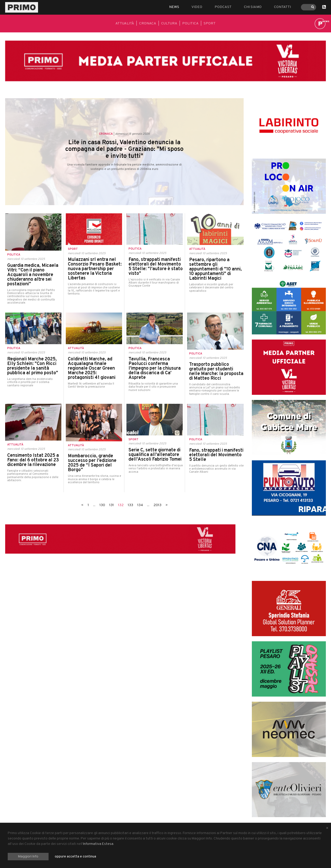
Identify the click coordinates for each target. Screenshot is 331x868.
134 (140, 505)
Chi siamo (253, 7)
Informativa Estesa (98, 844)
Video (197, 7)
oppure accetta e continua (75, 857)
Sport (210, 24)
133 (130, 505)
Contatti (282, 7)
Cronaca (148, 24)
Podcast (223, 7)
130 (102, 505)
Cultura (169, 24)
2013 (157, 505)
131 (112, 505)
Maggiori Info (28, 857)
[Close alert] (327, 828)
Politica (190, 24)
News (174, 7)
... (94, 505)
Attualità (125, 24)
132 (121, 505)
